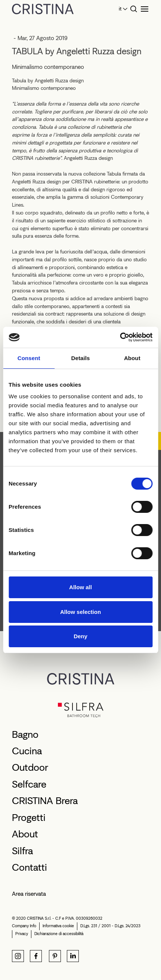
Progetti (29, 818)
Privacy (22, 934)
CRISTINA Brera (45, 801)
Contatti (30, 867)
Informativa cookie (58, 926)
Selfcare (29, 784)
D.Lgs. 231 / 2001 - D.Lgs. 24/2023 (110, 926)
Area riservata (29, 894)
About (25, 834)
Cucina (27, 751)
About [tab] (132, 358)
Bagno (25, 734)
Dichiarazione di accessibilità (59, 934)
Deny (80, 636)
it (120, 9)
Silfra (22, 851)
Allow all (80, 587)
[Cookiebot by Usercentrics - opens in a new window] (120, 337)
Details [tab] (81, 358)
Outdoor (30, 767)
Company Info (24, 926)
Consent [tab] (29, 358)
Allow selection (80, 612)
